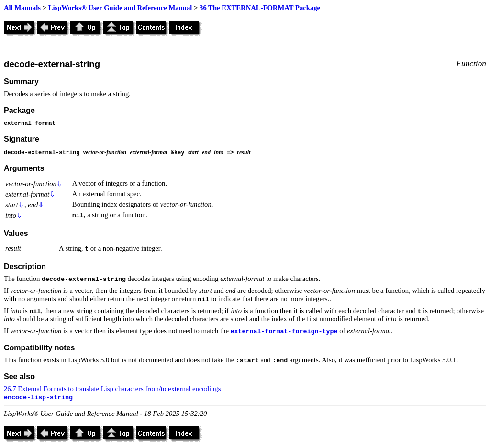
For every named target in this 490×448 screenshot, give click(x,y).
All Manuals (22, 8)
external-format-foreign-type (284, 331)
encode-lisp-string (38, 398)
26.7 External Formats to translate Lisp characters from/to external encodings (112, 389)
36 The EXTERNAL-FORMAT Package (260, 8)
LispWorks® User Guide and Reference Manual (120, 8)
